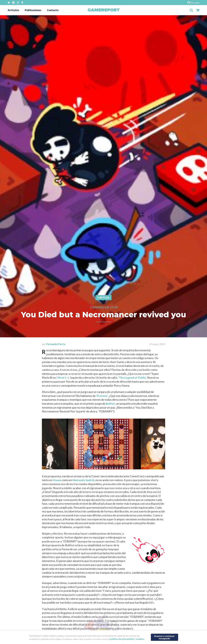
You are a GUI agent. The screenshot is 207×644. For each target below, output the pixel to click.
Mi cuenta (193, 3)
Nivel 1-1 (63, 378)
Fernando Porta (56, 344)
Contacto (53, 10)
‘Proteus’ (102, 396)
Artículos (13, 10)
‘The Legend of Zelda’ (132, 378)
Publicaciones (33, 10)
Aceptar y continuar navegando (164, 637)
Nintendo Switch (84, 480)
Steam (57, 480)
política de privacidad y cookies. (127, 639)
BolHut (110, 404)
